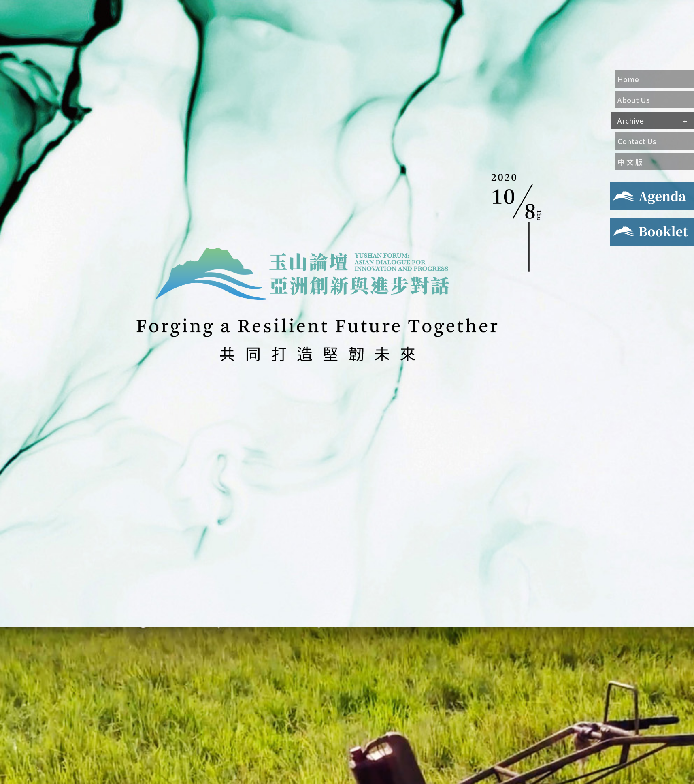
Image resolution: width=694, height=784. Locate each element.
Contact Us (637, 141)
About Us (634, 100)
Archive (631, 120)
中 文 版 (630, 162)
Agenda (621, 187)
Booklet (623, 222)
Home (628, 79)
